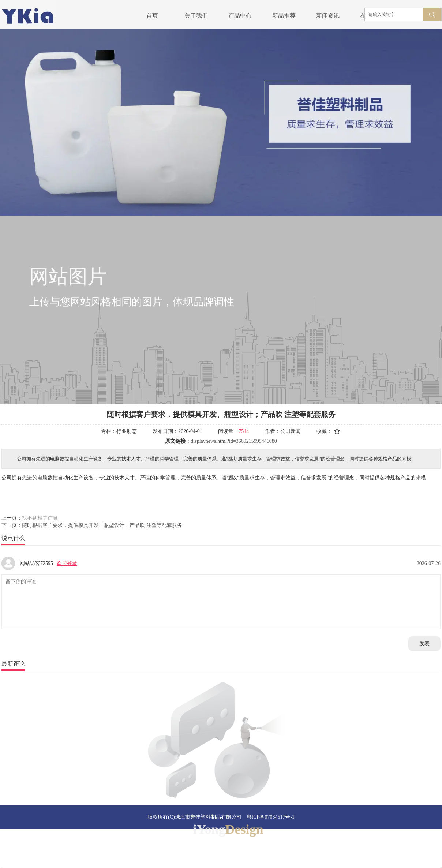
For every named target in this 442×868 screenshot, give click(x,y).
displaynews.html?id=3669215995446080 (234, 441)
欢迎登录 (67, 563)
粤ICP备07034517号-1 (271, 817)
